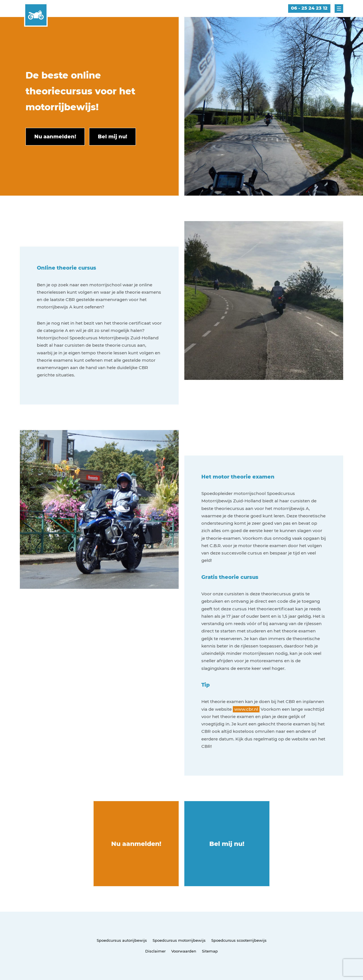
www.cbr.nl (246, 709)
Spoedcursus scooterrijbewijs (239, 940)
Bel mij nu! (227, 844)
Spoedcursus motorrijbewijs (179, 940)
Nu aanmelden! (136, 844)
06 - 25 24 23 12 (309, 8)
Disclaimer (155, 951)
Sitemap (210, 951)
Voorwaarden (184, 951)
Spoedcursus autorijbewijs (122, 940)
